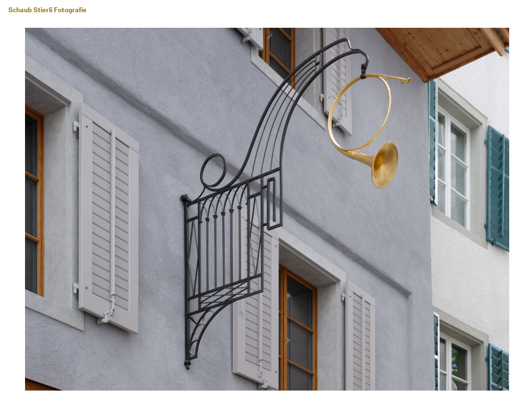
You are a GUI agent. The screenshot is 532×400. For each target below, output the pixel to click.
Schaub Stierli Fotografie (48, 11)
